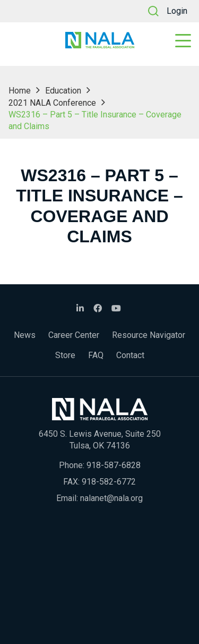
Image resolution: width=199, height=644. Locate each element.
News (25, 335)
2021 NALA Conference (52, 103)
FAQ (96, 355)
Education (63, 91)
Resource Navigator (149, 335)
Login (177, 11)
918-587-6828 (114, 465)
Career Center (74, 335)
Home (20, 91)
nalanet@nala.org (111, 498)
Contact (130, 355)
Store (65, 355)
